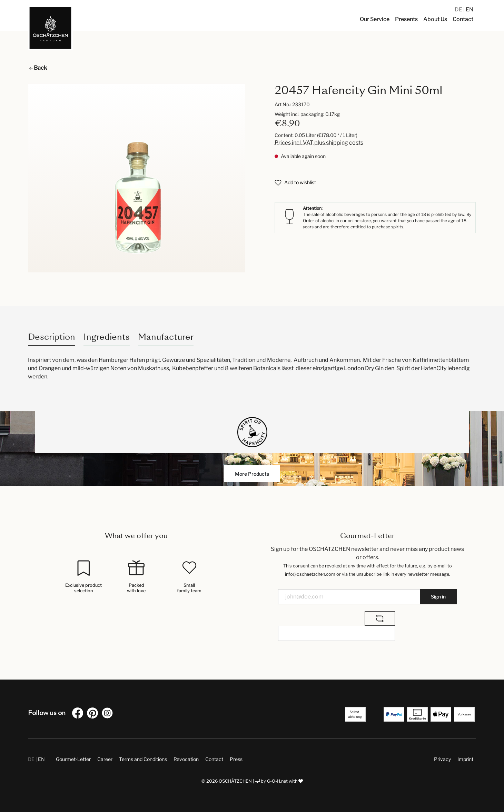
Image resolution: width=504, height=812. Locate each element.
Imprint (465, 759)
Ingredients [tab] (107, 337)
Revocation (186, 759)
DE (459, 9)
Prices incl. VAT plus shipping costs (319, 143)
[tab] (52, 337)
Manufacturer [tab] (166, 337)
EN (470, 9)
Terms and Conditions (143, 759)
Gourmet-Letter (73, 759)
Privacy (442, 759)
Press (236, 759)
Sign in (438, 597)
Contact (214, 759)
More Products (252, 474)
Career (105, 759)
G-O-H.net (277, 781)
